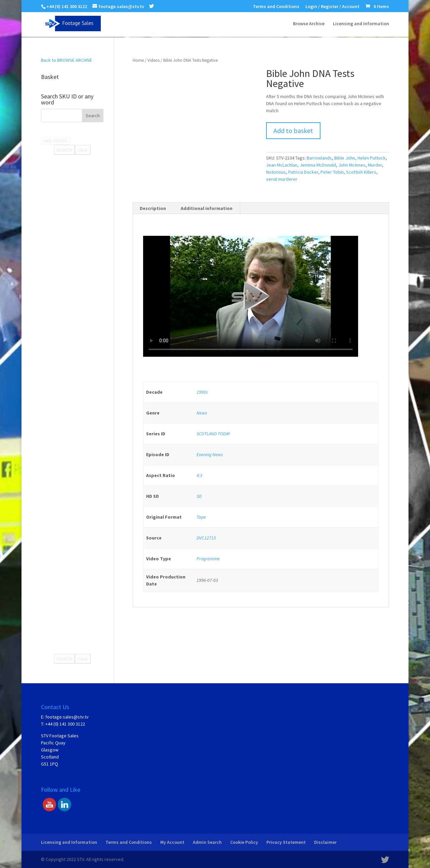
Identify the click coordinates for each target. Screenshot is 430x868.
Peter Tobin (332, 172)
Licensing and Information (361, 24)
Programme (208, 559)
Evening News (210, 454)
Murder (375, 165)
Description (153, 208)
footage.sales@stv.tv (67, 717)
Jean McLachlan (282, 165)
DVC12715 (206, 538)
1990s (202, 392)
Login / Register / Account (332, 7)
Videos (154, 60)
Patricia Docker (303, 172)
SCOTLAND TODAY (213, 434)
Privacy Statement (286, 842)
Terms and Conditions (276, 7)
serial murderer (282, 179)
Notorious (276, 172)
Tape (201, 517)
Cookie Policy (244, 842)
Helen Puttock (372, 158)
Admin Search (207, 842)
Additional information (207, 208)
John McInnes (352, 165)
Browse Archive (309, 24)
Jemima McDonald (318, 165)
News (202, 413)
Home (138, 60)
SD (199, 496)
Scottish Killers (361, 172)
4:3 (199, 475)
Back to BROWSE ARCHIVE (67, 60)
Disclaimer (325, 842)
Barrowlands (319, 158)
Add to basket (293, 131)
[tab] (153, 208)
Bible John (345, 158)
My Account (172, 842)
